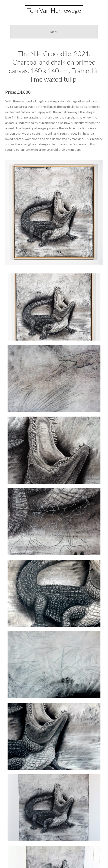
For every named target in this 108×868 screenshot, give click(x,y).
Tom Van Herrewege (54, 10)
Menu (54, 32)
